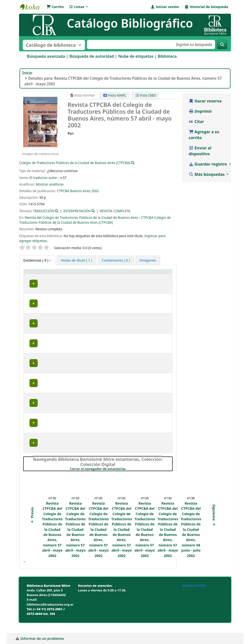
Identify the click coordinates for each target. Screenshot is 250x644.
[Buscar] (222, 44)
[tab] (76, 260)
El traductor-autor (43, 178)
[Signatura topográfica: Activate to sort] (135, 277)
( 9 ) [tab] (36, 260)
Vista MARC (115, 95)
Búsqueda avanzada (46, 56)
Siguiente (214, 526)
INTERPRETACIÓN (77, 211)
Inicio (27, 73)
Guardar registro (208, 164)
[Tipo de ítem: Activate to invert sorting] (41, 277)
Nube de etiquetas (136, 56)
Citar (196, 122)
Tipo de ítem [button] (36, 279)
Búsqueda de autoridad (92, 56)
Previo (32, 526)
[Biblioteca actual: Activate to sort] (75, 277)
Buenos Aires (80, 191)
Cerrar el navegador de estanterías (121, 479)
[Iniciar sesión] (165, 7)
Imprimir (200, 111)
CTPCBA (63, 191)
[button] (55, 7)
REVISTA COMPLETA (115, 211)
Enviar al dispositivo (200, 151)
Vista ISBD (146, 95)
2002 (95, 191)
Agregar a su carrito (204, 135)
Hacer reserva (205, 101)
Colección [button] (101, 279)
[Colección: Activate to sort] (104, 277)
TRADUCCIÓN (44, 211)
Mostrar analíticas (50, 184)
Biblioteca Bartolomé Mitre (32, 7)
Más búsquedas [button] (207, 174)
